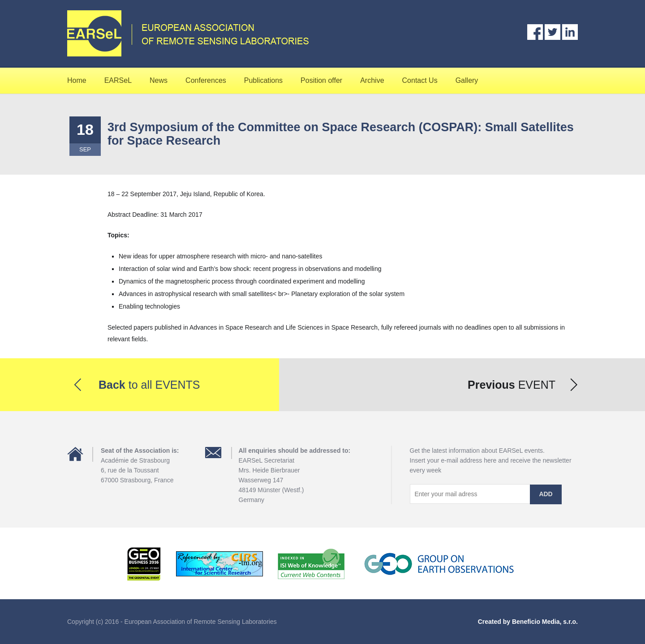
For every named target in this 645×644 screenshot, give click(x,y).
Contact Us (420, 80)
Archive (372, 80)
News (159, 80)
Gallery (467, 80)
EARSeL (118, 80)
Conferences (206, 80)
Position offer (321, 80)
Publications (263, 80)
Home (77, 80)
